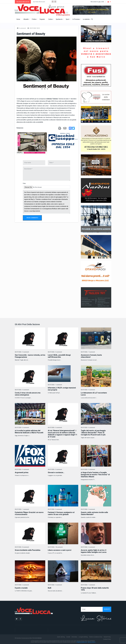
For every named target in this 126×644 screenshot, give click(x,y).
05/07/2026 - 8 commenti (22, 547)
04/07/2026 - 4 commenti (88, 547)
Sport (68, 19)
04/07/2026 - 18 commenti (55, 547)
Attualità (26, 19)
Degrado (42, 19)
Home (18, 19)
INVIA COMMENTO (32, 218)
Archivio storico (92, 642)
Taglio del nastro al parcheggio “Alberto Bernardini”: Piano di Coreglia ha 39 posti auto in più (93, 433)
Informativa (74, 637)
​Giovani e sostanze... (56, 473)
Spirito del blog (61, 637)
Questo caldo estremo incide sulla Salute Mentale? (94, 513)
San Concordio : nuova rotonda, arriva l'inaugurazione (30, 356)
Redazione (20, 128)
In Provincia (77, 19)
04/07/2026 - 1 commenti (88, 585)
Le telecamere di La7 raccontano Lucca (94, 394)
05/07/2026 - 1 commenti (22, 509)
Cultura (51, 19)
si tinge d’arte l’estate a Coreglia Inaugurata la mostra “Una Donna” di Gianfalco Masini (95, 475)
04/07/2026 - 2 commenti (22, 585)
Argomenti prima (22, 473)
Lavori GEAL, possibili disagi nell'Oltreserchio (59, 356)
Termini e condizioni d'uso (96, 637)
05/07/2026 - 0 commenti (22, 469)
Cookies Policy (107, 639)
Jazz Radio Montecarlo (39, 2)
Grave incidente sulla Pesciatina (28, 550)
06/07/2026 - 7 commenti (88, 352)
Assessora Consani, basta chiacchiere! (91, 356)
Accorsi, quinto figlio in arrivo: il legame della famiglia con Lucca (94, 551)
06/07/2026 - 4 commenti (88, 390)
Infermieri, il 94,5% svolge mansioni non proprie (62, 389)
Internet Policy (107, 637)
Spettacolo (60, 19)
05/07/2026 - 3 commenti (88, 509)
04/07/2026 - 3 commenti (55, 585)
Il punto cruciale (21, 588)
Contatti (68, 637)
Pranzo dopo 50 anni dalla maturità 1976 (95, 589)
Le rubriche (87, 19)
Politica (35, 19)
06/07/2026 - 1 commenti (55, 385)
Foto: (24, 183)
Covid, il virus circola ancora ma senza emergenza (28, 394)
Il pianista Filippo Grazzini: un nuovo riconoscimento (29, 513)
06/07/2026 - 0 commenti (22, 352)
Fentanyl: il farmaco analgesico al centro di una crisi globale (61, 513)
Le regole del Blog (83, 637)
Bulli (50, 588)
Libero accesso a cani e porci (60, 550)
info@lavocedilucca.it (82, 642)
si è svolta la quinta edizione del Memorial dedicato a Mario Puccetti (29, 432)
